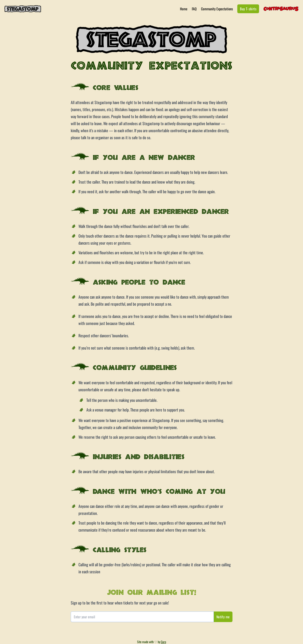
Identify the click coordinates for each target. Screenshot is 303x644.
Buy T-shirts (248, 9)
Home (184, 9)
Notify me (223, 617)
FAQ (194, 9)
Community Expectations (217, 9)
